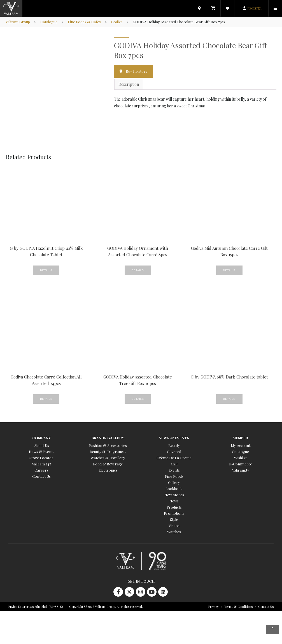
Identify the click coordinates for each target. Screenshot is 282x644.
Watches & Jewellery (108, 458)
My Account (241, 445)
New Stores (174, 495)
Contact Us (41, 476)
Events (174, 470)
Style (174, 519)
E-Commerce (241, 464)
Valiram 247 (41, 464)
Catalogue (49, 22)
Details (46, 270)
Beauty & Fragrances (108, 452)
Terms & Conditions (238, 607)
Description (129, 84)
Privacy (214, 607)
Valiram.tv (241, 470)
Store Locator (41, 458)
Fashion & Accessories (108, 445)
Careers (41, 470)
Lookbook (174, 489)
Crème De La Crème (174, 458)
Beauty (174, 445)
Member (240, 438)
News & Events (42, 452)
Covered (174, 452)
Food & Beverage (108, 464)
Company (41, 438)
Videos (174, 526)
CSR (174, 464)
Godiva (117, 22)
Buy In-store (137, 71)
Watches (174, 532)
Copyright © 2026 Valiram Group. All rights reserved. (106, 607)
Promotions (174, 513)
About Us (42, 445)
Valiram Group (18, 22)
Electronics (108, 470)
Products (174, 507)
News (174, 501)
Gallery (174, 482)
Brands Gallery (108, 438)
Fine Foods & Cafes (84, 22)
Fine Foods (174, 476)
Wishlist (240, 458)
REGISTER (255, 8)
